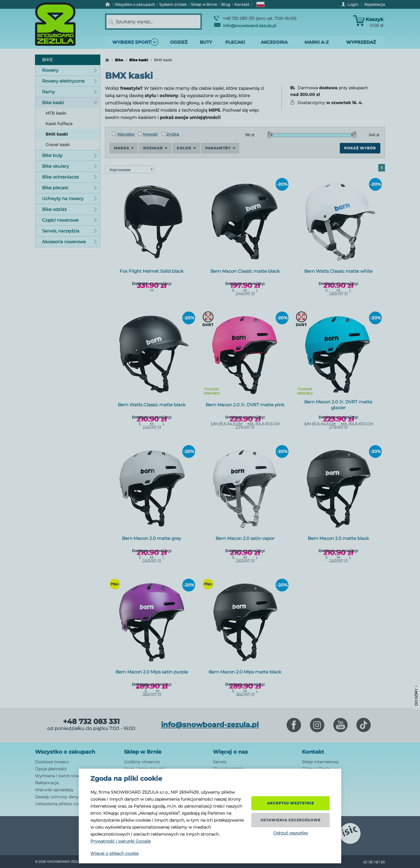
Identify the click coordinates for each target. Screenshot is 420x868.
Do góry (416, 696)
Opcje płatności (51, 769)
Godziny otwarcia (142, 762)
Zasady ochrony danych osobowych (71, 797)
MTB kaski (56, 113)
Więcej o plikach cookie (114, 853)
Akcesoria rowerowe (70, 242)
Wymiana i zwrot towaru (60, 776)
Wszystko (123, 134)
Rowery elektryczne (70, 81)
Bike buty (70, 155)
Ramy (70, 92)
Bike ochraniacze (70, 177)
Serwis (220, 762)
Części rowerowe (70, 220)
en (383, 862)
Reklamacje (47, 783)
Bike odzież (70, 209)
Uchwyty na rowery (70, 198)
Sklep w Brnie (143, 752)
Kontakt (313, 752)
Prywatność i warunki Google (120, 841)
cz (365, 862)
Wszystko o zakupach (65, 752)
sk (371, 862)
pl (377, 862)
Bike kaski (139, 60)
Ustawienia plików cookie (61, 804)
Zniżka (170, 134)
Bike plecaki (70, 188)
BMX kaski (57, 134)
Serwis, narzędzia (70, 231)
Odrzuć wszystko (291, 833)
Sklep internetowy (320, 762)
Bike (119, 60)
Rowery (70, 70)
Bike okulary (70, 166)
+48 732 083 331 (91, 722)
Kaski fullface (59, 124)
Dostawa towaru (52, 762)
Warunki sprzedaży (54, 790)
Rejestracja (375, 4)
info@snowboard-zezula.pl (245, 26)
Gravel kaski (58, 145)
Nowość (148, 134)
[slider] (270, 135)
